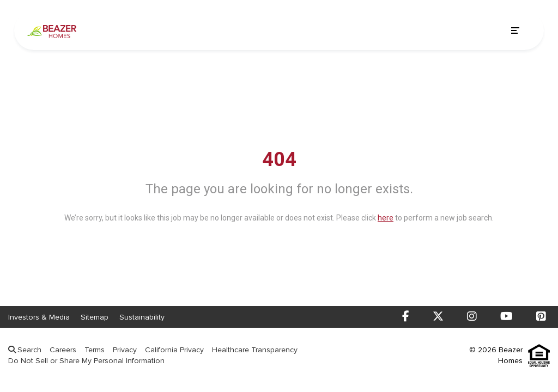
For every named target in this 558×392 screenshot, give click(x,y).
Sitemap (95, 317)
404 (279, 160)
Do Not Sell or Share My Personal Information (86, 361)
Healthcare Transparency (255, 350)
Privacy (125, 350)
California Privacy (174, 350)
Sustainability (142, 317)
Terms (95, 350)
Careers (63, 350)
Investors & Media (39, 317)
